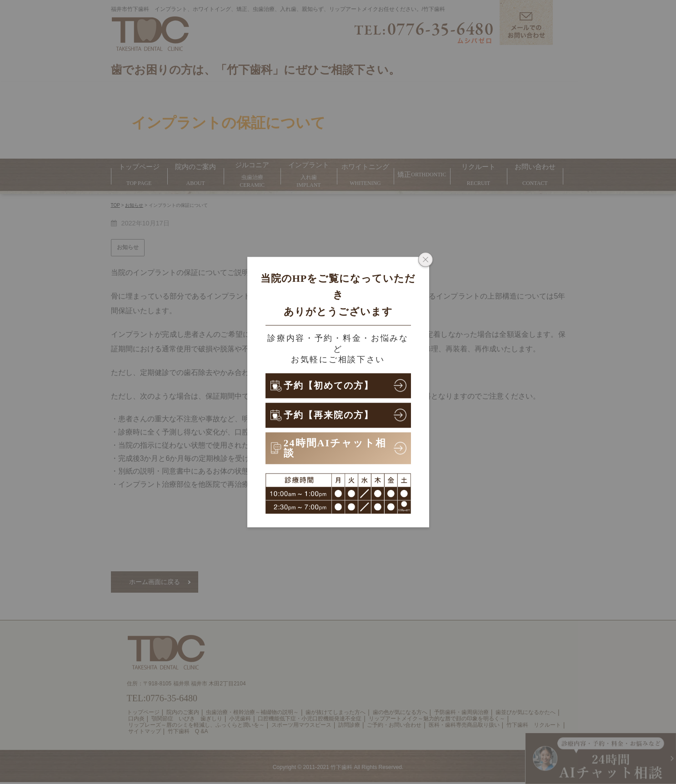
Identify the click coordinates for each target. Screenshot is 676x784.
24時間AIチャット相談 (335, 448)
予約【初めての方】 (333, 385)
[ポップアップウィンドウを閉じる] (426, 260)
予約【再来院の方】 (333, 415)
